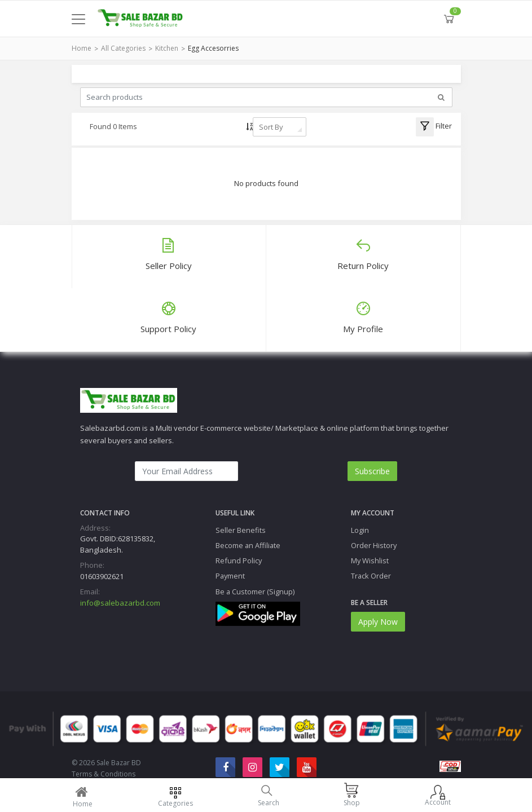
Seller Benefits (241, 530)
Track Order (371, 576)
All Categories (123, 48)
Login (360, 530)
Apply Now (378, 622)
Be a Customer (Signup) (255, 592)
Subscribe (372, 471)
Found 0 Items (113, 126)
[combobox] (280, 127)
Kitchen (167, 48)
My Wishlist (370, 561)
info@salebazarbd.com (120, 603)
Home (82, 48)
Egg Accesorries (213, 48)
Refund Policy (239, 561)
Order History (374, 545)
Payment (230, 576)
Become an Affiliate (248, 545)
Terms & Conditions (104, 774)
